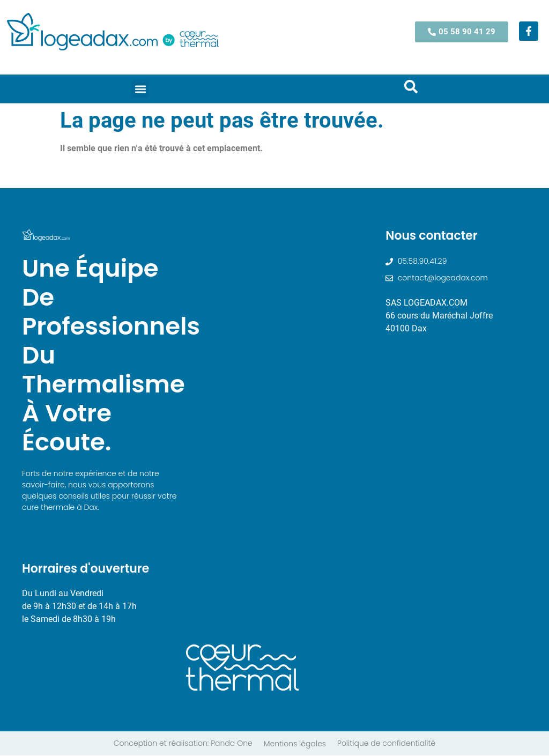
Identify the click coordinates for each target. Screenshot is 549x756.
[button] (140, 89)
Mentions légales (295, 744)
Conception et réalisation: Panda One (183, 744)
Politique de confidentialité (386, 744)
